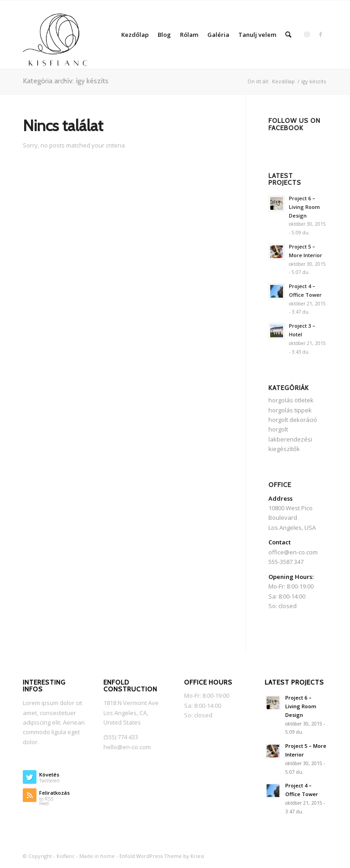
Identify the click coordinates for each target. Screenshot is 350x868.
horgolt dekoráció (293, 420)
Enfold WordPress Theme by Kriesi (162, 856)
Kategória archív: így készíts (66, 81)
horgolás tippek (290, 410)
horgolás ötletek (291, 400)
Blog (164, 35)
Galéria (218, 35)
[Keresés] (288, 35)
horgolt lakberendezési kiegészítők (290, 439)
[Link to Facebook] (320, 34)
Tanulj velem (257, 35)
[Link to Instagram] (307, 34)
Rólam (189, 35)
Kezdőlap (135, 35)
